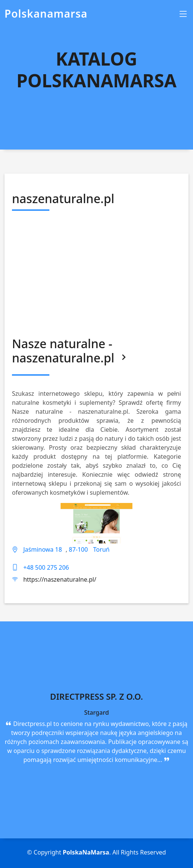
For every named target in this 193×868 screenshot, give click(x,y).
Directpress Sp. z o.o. (96, 697)
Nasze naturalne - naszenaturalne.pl (71, 351)
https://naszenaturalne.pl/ (60, 579)
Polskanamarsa (46, 13)
